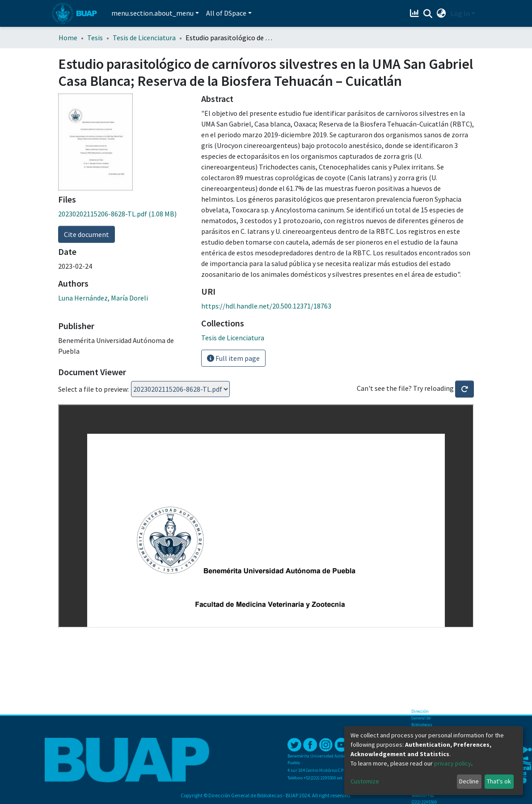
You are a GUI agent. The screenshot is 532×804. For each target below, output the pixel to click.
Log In (460, 13)
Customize (365, 781)
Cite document (87, 234)
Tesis (95, 38)
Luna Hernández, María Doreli (103, 298)
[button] (441, 13)
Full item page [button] (233, 358)
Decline (469, 781)
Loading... (180, 389)
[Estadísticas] (416, 13)
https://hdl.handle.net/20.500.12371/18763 (266, 306)
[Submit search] (428, 14)
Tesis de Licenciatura (144, 38)
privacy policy (453, 763)
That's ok (499, 781)
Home (68, 38)
